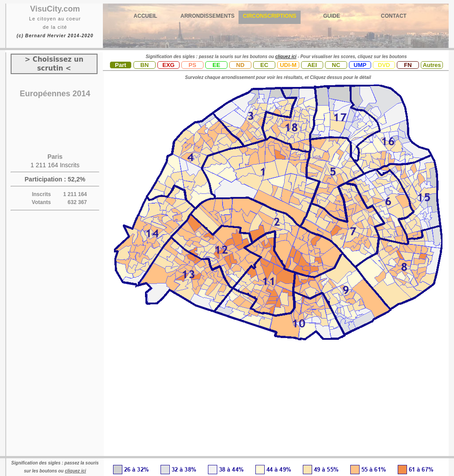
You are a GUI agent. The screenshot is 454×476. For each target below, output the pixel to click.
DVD (384, 65)
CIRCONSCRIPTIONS (270, 16)
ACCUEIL (145, 16)
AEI (312, 65)
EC (264, 65)
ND (241, 65)
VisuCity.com (55, 9)
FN (408, 65)
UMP (360, 65)
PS (192, 65)
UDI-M (288, 65)
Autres (432, 65)
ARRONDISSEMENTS (207, 16)
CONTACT (394, 16)
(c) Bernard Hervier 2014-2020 (55, 36)
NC (336, 65)
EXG (168, 65)
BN (145, 65)
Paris (55, 157)
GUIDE (332, 16)
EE (216, 65)
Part (120, 65)
